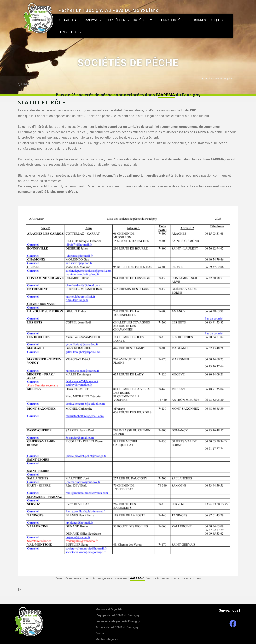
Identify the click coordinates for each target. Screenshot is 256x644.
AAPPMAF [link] (137, 578)
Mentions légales (107, 639)
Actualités (70, 20)
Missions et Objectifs (109, 609)
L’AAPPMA (93, 20)
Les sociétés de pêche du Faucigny (118, 621)
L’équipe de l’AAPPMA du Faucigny (117, 615)
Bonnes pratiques (211, 20)
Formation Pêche (175, 20)
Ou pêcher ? (145, 20)
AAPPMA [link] (166, 95)
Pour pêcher (117, 20)
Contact (101, 633)
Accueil (206, 79)
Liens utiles (70, 32)
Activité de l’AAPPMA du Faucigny (117, 627)
